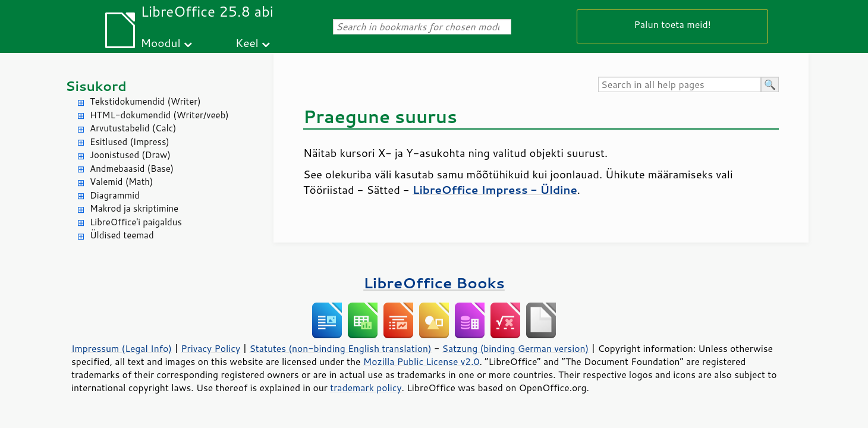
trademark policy (366, 388)
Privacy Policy (210, 348)
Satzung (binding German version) (516, 348)
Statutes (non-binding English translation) (340, 348)
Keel (247, 43)
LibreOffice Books (434, 283)
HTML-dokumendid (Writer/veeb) (159, 115)
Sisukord (96, 86)
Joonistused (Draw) (130, 155)
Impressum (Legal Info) (122, 348)
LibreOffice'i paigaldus (136, 222)
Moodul (161, 43)
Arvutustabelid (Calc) (133, 128)
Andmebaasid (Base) (132, 169)
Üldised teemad (122, 235)
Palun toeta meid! (672, 24)
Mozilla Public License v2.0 (422, 361)
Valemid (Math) (122, 182)
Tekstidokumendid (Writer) (145, 101)
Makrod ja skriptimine (134, 208)
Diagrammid (115, 195)
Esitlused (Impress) (130, 142)
